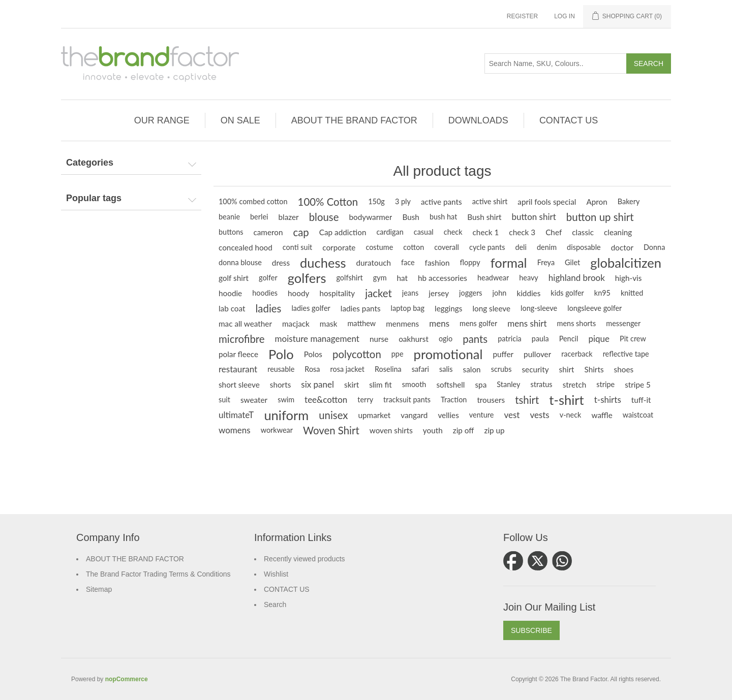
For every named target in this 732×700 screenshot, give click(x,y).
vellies (448, 415)
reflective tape (626, 354)
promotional (448, 354)
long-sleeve (539, 308)
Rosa (312, 369)
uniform (286, 415)
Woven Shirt (331, 430)
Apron (597, 202)
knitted (632, 293)
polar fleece (238, 354)
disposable (584, 247)
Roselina (388, 369)
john (500, 293)
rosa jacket (347, 369)
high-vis (629, 278)
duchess (323, 263)
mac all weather (245, 324)
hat (403, 278)
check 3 (522, 232)
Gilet (572, 262)
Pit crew (633, 339)
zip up (495, 430)
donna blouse (240, 262)
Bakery (629, 201)
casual (424, 232)
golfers (307, 278)
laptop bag (408, 308)
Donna (654, 247)
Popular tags (94, 198)
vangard (414, 415)
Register (522, 16)
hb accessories (443, 278)
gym (380, 278)
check (453, 232)
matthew (361, 323)
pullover (537, 354)
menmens (402, 324)
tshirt (527, 400)
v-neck (571, 415)
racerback (577, 354)
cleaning (618, 232)
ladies (269, 308)
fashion (437, 263)
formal (509, 263)
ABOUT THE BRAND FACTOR (135, 559)
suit (224, 400)
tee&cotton (326, 400)
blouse (324, 217)
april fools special (547, 202)
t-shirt (566, 400)
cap (301, 232)
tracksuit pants (407, 400)
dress (281, 263)
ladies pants (361, 308)
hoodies (265, 293)
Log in (565, 16)
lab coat (232, 308)
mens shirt (527, 323)
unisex (333, 415)
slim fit (380, 385)
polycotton (357, 354)
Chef (554, 232)
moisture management (317, 339)
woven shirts (391, 430)
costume (379, 247)
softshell (450, 385)
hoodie (230, 293)
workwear (277, 430)
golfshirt (349, 278)
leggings (448, 308)
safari (420, 369)
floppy (470, 262)
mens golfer (478, 323)
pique (599, 339)
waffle (602, 415)
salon (472, 369)
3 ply (403, 201)
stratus (541, 384)
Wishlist (276, 574)
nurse (379, 339)
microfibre (242, 339)
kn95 (602, 293)
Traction (454, 400)
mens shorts (577, 323)
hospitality (337, 293)
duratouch (373, 263)
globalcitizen (626, 263)
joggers (471, 293)
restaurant (238, 369)
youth (433, 430)
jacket (378, 293)
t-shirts (608, 400)
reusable (281, 369)
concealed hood (246, 247)
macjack (296, 324)
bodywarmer (370, 217)
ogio (446, 339)
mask (329, 324)
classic (583, 232)
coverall (447, 247)
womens (235, 430)
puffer (503, 354)
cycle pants (487, 247)
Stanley (508, 384)
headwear (493, 278)
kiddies (528, 293)
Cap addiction (343, 232)
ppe (398, 354)
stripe (605, 384)
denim (547, 247)
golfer (268, 278)
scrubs (501, 369)
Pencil (569, 339)
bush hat (443, 217)
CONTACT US (287, 589)
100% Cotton (328, 202)
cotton (414, 247)
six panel (317, 384)
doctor (622, 247)
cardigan (390, 232)
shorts (281, 385)
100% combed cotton (253, 201)
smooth (414, 384)
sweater (254, 400)
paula (540, 339)
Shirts (594, 369)
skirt (352, 385)
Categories (90, 163)
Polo (281, 354)
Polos (313, 354)
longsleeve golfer (594, 308)
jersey (439, 293)
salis (446, 369)
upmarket (374, 415)
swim (286, 400)
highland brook (577, 278)
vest (512, 415)
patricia (510, 339)
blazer (289, 217)
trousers (491, 400)
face (408, 262)
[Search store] (556, 63)
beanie (229, 217)
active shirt (490, 201)
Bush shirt (484, 217)
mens (439, 323)
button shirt (534, 217)
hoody (298, 293)
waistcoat (638, 415)
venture (482, 415)
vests (539, 415)
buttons (231, 232)
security (535, 369)
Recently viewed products (304, 559)
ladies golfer (311, 308)
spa (481, 385)
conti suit (297, 247)
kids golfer (567, 293)
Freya (546, 262)
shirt (567, 369)
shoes (624, 369)
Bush (410, 217)
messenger (623, 323)
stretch (575, 385)
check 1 (486, 232)
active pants (441, 202)
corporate (339, 247)
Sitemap (99, 589)
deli (521, 247)
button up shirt (600, 217)
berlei (259, 217)
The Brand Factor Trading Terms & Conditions (158, 574)
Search (275, 604)
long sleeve (491, 308)
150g (376, 201)
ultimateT (236, 415)
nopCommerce (127, 679)
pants (475, 339)
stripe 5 (638, 385)
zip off (464, 430)
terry (365, 400)
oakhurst (414, 339)
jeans (410, 293)
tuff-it (641, 400)
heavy (529, 278)
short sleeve (239, 385)
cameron (268, 232)
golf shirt (234, 278)
